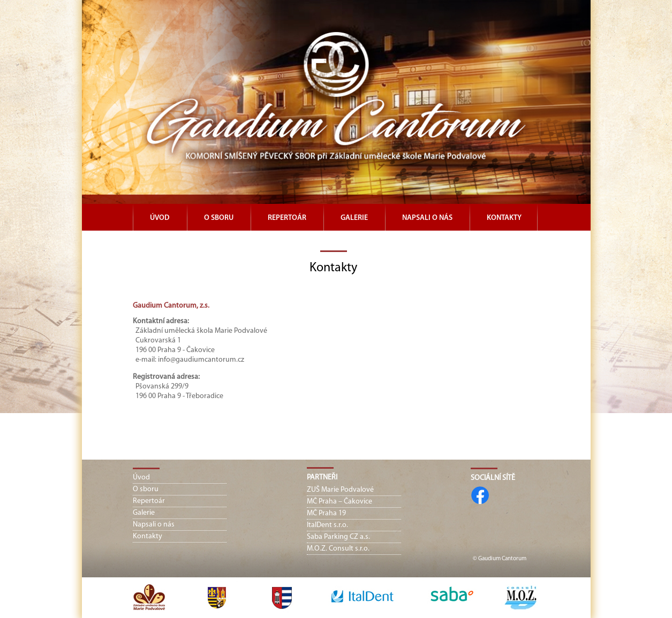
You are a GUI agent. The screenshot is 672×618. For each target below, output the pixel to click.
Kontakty (504, 218)
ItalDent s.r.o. (327, 525)
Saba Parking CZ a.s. (338, 537)
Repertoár (287, 218)
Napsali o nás (427, 218)
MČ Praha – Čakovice (339, 502)
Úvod (160, 218)
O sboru (219, 218)
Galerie (354, 218)
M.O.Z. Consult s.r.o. (338, 549)
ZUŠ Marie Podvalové (340, 490)
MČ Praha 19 (326, 513)
